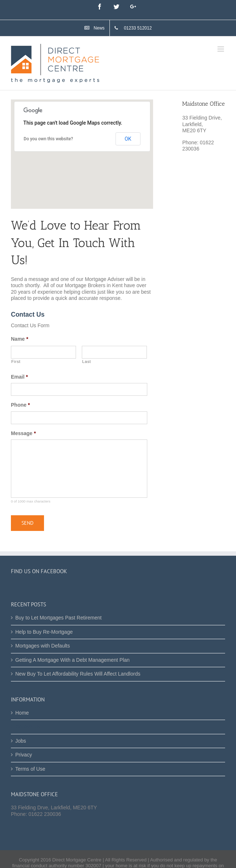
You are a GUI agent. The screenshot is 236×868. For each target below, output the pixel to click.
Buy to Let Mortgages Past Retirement (58, 618)
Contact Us (28, 727)
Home (22, 713)
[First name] (43, 352)
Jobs (21, 741)
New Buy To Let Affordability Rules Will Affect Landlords (78, 674)
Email (19, 377)
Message (23, 433)
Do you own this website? (48, 139)
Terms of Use (30, 769)
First (16, 361)
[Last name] (114, 352)
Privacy (24, 755)
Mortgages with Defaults (43, 646)
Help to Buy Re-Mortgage (44, 632)
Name (20, 339)
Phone (20, 405)
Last (87, 361)
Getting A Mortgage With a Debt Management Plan (72, 660)
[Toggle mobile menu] (221, 49)
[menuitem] (95, 28)
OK (128, 139)
